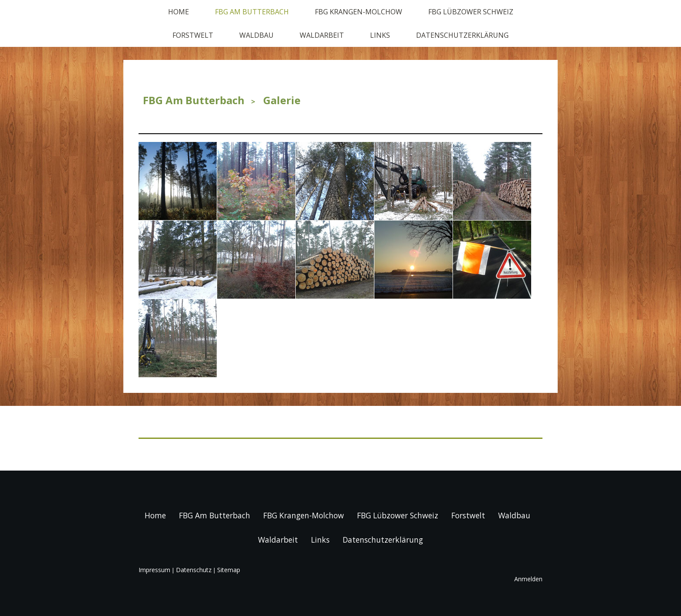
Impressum (154, 570)
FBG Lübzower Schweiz (471, 12)
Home (179, 12)
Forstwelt (193, 35)
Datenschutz (194, 570)
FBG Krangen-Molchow (359, 12)
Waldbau (256, 35)
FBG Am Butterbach (252, 12)
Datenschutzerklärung (462, 35)
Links (380, 35)
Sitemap (229, 570)
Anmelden (528, 579)
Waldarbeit (322, 35)
